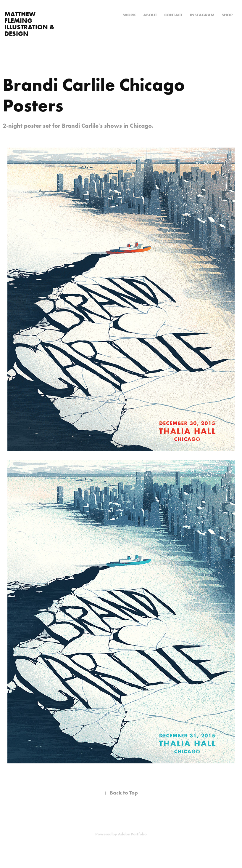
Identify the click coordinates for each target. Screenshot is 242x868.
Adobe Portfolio (132, 834)
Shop (227, 15)
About (150, 15)
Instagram (202, 15)
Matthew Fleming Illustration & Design (30, 24)
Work (130, 15)
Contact (173, 15)
